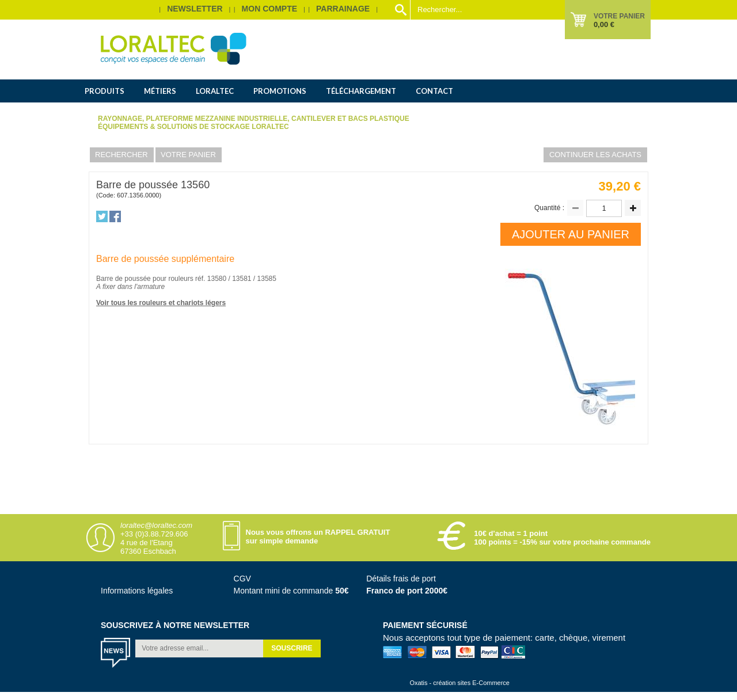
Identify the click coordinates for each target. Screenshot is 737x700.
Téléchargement (361, 91)
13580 (218, 279)
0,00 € (604, 24)
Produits (105, 91)
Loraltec (215, 91)
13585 (267, 279)
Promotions (280, 91)
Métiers (160, 91)
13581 (243, 279)
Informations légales (137, 591)
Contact (434, 91)
